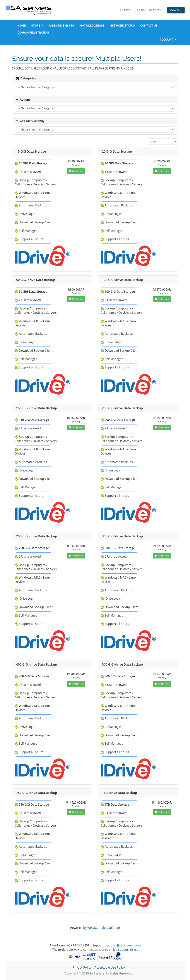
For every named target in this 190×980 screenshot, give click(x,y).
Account (168, 40)
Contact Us (149, 26)
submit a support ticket (121, 950)
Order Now (76, 171)
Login (141, 10)
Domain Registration (33, 33)
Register (155, 10)
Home (22, 26)
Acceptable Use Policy (110, 967)
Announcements (61, 26)
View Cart (176, 10)
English (126, 10)
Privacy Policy (82, 967)
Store (37, 26)
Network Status (122, 26)
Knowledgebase (92, 26)
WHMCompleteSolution (104, 928)
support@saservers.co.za (123, 945)
